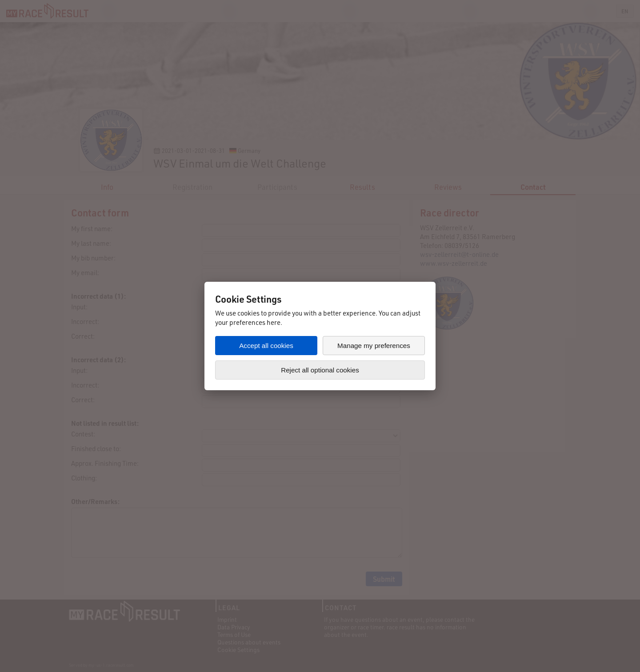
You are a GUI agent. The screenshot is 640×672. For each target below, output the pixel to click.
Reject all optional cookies (320, 370)
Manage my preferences (374, 346)
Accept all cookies (266, 346)
